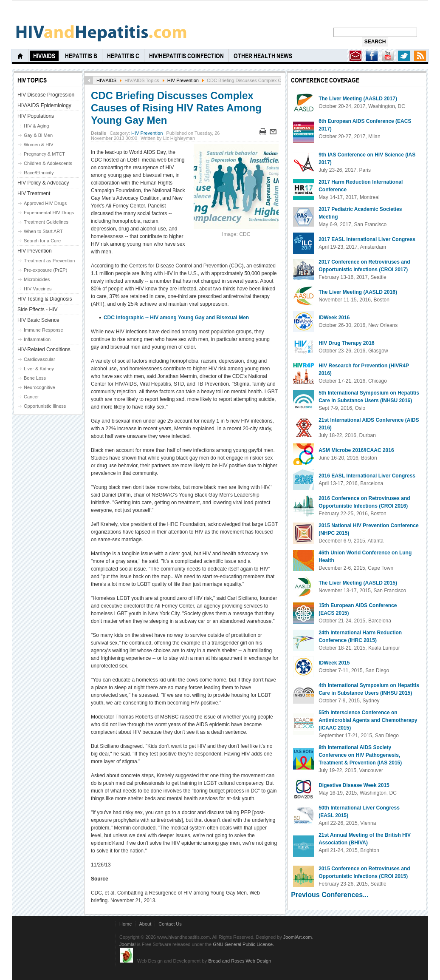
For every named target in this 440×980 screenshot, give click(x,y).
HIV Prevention (183, 80)
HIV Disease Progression (46, 95)
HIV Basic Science (38, 320)
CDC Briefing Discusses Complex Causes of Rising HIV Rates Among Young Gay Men (176, 108)
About (145, 924)
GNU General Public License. (243, 944)
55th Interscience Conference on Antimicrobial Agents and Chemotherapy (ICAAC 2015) (368, 720)
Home (126, 924)
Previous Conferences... (330, 895)
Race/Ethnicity (39, 173)
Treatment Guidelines (46, 222)
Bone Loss (35, 378)
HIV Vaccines (38, 289)
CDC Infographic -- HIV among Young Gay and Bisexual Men (176, 318)
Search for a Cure (42, 241)
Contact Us (170, 924)
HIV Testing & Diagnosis (45, 299)
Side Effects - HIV (37, 310)
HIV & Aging (36, 126)
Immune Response (44, 330)
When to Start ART (43, 231)
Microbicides (37, 279)
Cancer (31, 397)
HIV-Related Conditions (44, 349)
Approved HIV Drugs (45, 203)
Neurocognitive (39, 387)
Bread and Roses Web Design (240, 961)
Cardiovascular (39, 359)
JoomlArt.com (298, 937)
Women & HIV (39, 145)
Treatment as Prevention (49, 261)
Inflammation (37, 339)
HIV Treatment (34, 193)
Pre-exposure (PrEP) (45, 270)
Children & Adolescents (48, 163)
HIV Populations (36, 116)
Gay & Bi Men (38, 135)
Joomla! (128, 944)
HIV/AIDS (106, 80)
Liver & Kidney (39, 369)
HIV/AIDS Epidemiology (44, 105)
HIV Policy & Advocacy (43, 183)
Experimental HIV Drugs (49, 213)
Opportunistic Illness (45, 406)
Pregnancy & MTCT (44, 154)
